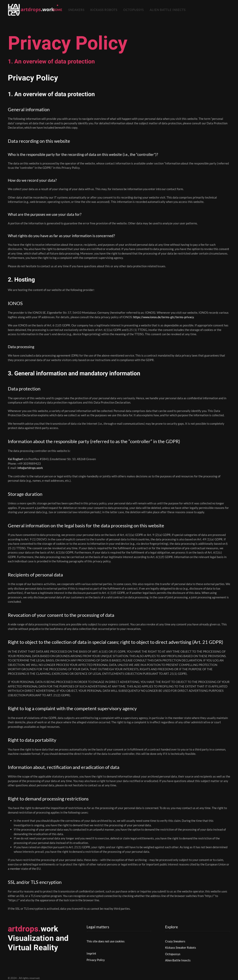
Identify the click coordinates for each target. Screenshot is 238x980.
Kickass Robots (104, 10)
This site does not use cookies (106, 941)
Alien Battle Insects (168, 10)
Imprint (91, 953)
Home (57, 10)
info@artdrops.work (30, 468)
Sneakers (76, 10)
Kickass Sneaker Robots (181, 947)
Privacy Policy (96, 960)
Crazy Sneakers (175, 941)
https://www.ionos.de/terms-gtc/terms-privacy (163, 317)
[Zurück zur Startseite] (32, 10)
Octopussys (133, 10)
